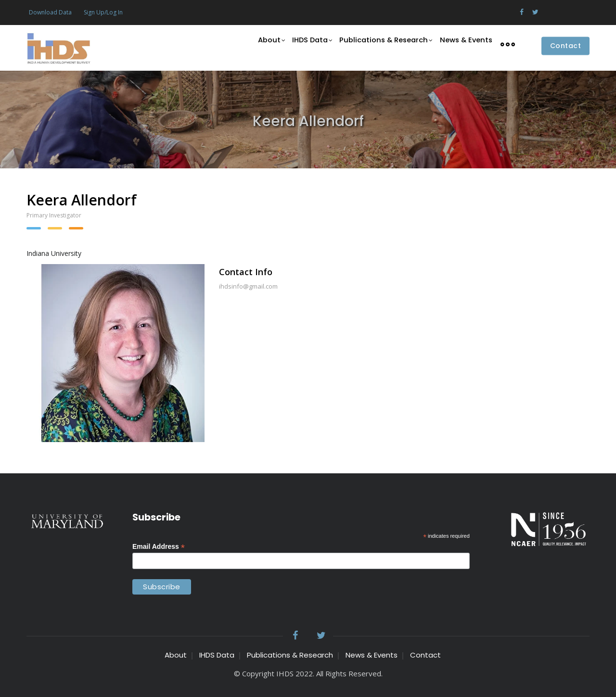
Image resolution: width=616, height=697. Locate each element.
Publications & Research (384, 44)
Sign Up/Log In (103, 12)
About (266, 44)
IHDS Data (309, 44)
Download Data (50, 12)
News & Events (465, 44)
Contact (566, 46)
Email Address (159, 547)
